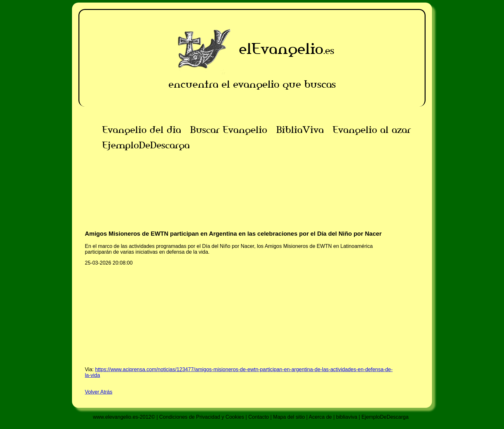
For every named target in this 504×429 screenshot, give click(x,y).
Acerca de (320, 417)
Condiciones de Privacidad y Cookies (202, 417)
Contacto (258, 417)
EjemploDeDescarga (146, 145)
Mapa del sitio (289, 417)
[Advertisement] (252, 198)
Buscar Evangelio (229, 130)
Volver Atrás (99, 392)
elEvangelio (281, 49)
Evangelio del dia (142, 130)
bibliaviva (347, 417)
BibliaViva (300, 130)
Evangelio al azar (372, 130)
